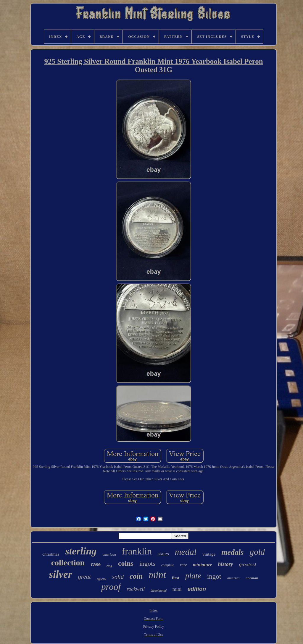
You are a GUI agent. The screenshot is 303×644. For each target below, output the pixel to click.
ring (109, 566)
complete (168, 565)
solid (118, 577)
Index (153, 611)
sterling (81, 551)
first (176, 578)
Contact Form (154, 619)
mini (177, 589)
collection (68, 563)
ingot (214, 576)
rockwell (136, 589)
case (96, 564)
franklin (137, 551)
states (163, 554)
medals (232, 552)
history (226, 564)
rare (183, 565)
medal (186, 552)
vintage (209, 554)
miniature (203, 565)
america (233, 578)
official (101, 579)
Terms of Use (154, 635)
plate (193, 576)
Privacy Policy (154, 627)
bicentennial (158, 591)
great (84, 577)
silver (61, 574)
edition (197, 589)
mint (157, 575)
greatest (248, 565)
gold (257, 552)
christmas (51, 554)
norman (252, 578)
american (109, 554)
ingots (147, 563)
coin (136, 576)
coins (126, 563)
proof (111, 587)
